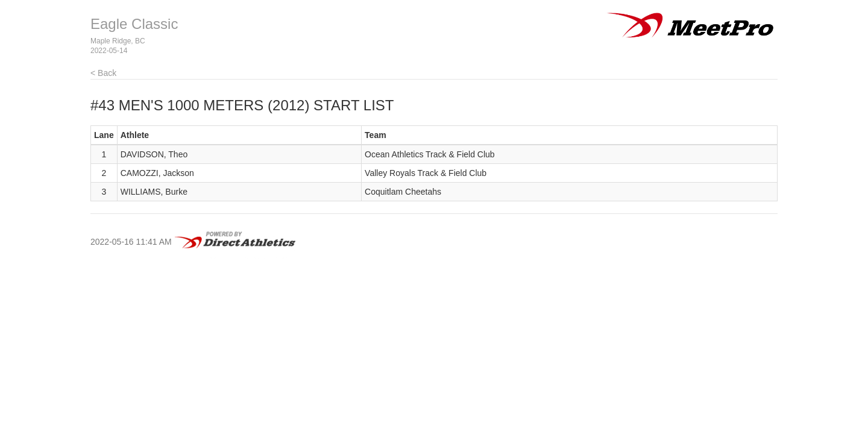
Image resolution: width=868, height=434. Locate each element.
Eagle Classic (134, 24)
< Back (103, 73)
